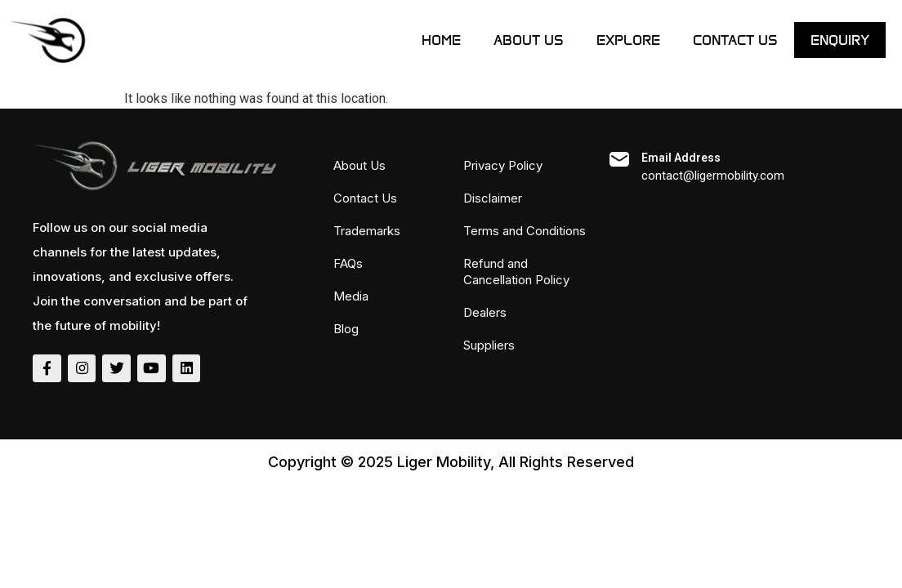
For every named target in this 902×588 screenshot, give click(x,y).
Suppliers (489, 345)
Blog (346, 329)
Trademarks (367, 231)
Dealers (485, 312)
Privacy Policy (503, 165)
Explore (628, 40)
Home (441, 40)
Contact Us (735, 40)
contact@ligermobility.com (713, 176)
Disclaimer (493, 198)
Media (351, 296)
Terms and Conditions (525, 231)
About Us (529, 40)
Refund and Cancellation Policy (516, 272)
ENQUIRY (840, 40)
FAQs (348, 263)
